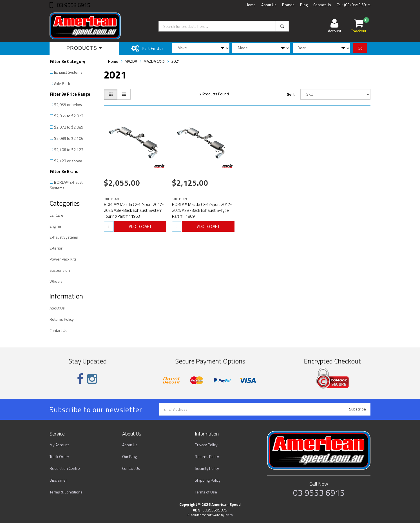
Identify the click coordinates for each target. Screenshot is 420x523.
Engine (55, 226)
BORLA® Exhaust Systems (66, 185)
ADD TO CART (140, 226)
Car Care (56, 215)
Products (84, 48)
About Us (269, 5)
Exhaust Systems (68, 72)
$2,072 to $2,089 (69, 127)
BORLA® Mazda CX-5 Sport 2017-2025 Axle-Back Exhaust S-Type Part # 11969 (202, 210)
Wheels (56, 281)
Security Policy (207, 468)
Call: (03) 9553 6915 (354, 5)
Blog (304, 5)
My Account (59, 445)
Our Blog (129, 456)
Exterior (56, 248)
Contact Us (322, 5)
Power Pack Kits (63, 259)
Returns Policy (62, 319)
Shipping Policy (208, 480)
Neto (229, 515)
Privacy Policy (206, 445)
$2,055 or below (68, 105)
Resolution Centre (65, 468)
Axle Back (62, 83)
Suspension (60, 270)
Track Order (59, 456)
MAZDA (131, 61)
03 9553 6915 (73, 5)
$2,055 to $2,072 (69, 116)
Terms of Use (206, 492)
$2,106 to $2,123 (69, 150)
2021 (176, 61)
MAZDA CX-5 (154, 61)
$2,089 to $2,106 (69, 138)
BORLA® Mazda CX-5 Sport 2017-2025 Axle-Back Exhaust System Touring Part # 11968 (134, 210)
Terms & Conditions (66, 492)
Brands (288, 5)
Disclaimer (58, 480)
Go (360, 48)
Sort (291, 94)
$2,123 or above (68, 161)
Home (251, 5)
